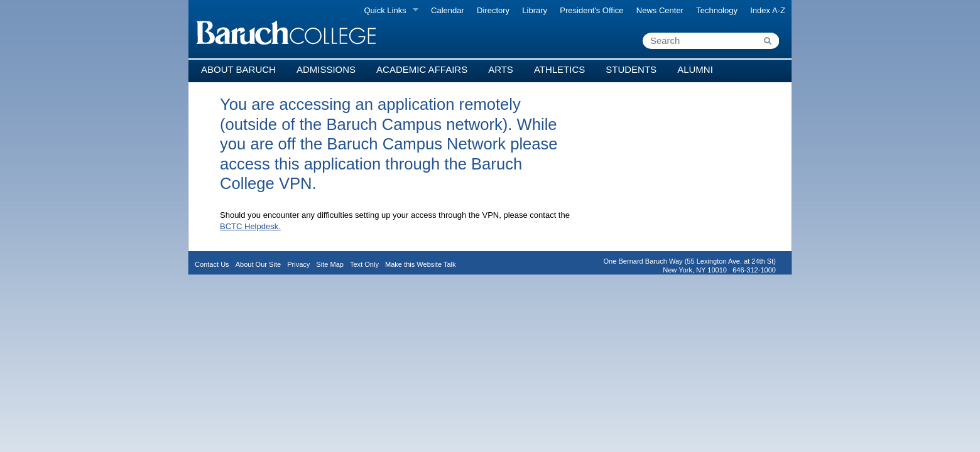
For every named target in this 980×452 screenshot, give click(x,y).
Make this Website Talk (421, 264)
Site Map (330, 264)
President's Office (591, 10)
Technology (717, 10)
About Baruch (238, 69)
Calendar (448, 10)
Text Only (364, 264)
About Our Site (258, 264)
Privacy (298, 264)
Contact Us (212, 264)
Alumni (695, 69)
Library (535, 10)
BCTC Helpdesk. (250, 226)
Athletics (559, 69)
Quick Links (388, 11)
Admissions (326, 69)
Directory (493, 10)
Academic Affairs (422, 69)
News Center (660, 10)
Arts (501, 69)
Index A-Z (768, 10)
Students (631, 69)
